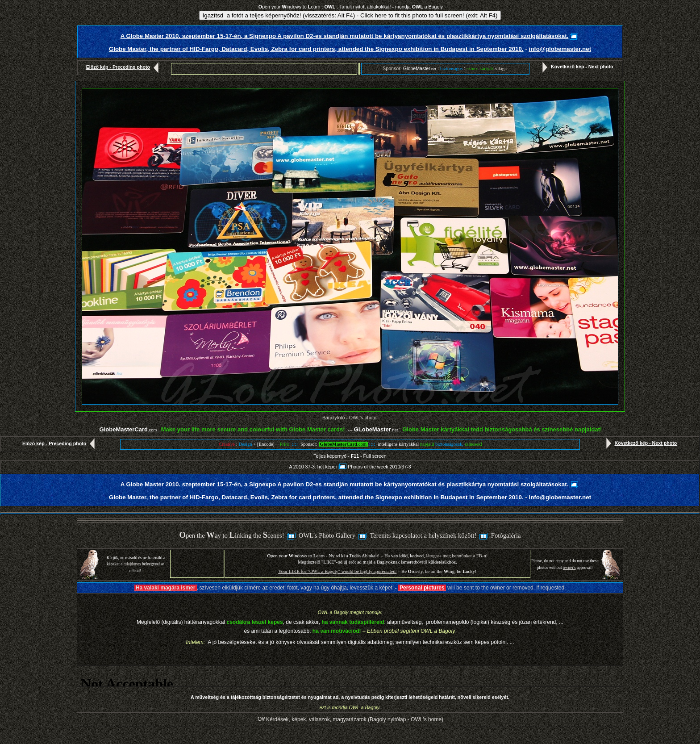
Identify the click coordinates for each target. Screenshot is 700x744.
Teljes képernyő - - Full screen (350, 456)
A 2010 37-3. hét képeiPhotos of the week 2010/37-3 (350, 467)
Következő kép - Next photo (576, 67)
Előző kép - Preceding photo (124, 67)
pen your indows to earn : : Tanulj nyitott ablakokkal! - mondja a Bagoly (351, 7)
